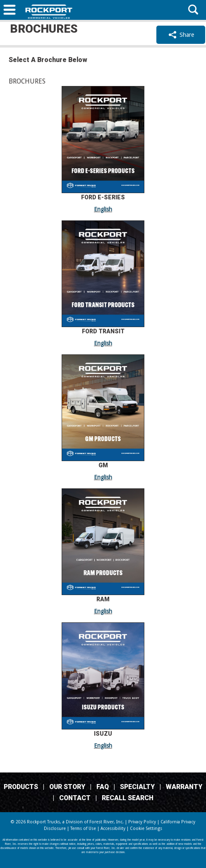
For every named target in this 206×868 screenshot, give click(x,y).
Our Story (67, 787)
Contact (75, 798)
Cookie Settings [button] (146, 829)
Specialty (137, 787)
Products (21, 787)
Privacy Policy (142, 822)
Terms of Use (83, 829)
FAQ (103, 787)
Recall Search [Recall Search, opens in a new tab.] (128, 798)
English (103, 209)
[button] (10, 11)
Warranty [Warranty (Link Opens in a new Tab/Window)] (184, 787)
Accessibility (113, 829)
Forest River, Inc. (107, 822)
